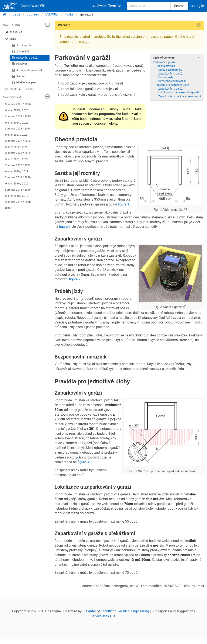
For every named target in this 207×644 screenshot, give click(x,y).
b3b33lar (52, 14)
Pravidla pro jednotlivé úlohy (172, 85)
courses (33, 14)
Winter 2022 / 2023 (17, 147)
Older (8, 208)
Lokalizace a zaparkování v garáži (179, 92)
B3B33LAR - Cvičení (19, 89)
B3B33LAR (14, 32)
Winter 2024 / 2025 (17, 123)
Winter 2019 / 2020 (17, 183)
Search (179, 6)
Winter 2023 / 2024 (17, 135)
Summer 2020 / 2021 (18, 165)
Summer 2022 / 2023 (18, 141)
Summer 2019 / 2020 (18, 177)
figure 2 (65, 227)
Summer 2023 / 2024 (18, 129)
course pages (163, 37)
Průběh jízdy (166, 77)
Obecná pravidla (165, 66)
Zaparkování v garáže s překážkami (180, 96)
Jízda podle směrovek (27, 70)
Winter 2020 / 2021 (17, 171)
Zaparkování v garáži (171, 74)
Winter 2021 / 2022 (17, 159)
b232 (17, 14)
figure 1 (124, 204)
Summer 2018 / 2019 (18, 190)
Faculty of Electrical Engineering (125, 611)
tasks (69, 14)
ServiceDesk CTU (103, 616)
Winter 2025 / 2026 (17, 110)
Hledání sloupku (24, 83)
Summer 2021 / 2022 (18, 153)
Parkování (20, 64)
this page (82, 42)
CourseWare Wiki (25, 6)
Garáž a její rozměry (170, 70)
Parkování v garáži (25, 58)
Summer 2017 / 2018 (18, 202)
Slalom (18, 76)
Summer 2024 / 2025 (18, 116)
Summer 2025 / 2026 (18, 104)
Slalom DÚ (20, 52)
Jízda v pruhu (22, 45)
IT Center (89, 611)
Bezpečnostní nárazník (172, 81)
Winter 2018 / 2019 (17, 196)
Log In (198, 6)
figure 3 (83, 462)
